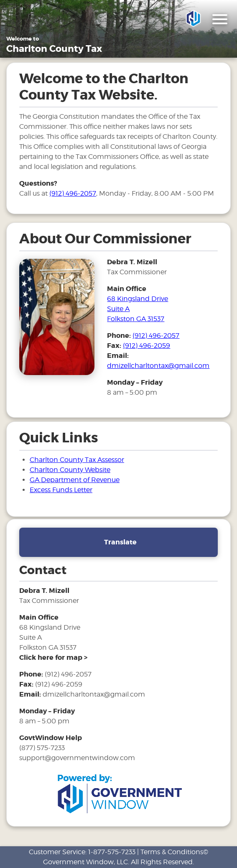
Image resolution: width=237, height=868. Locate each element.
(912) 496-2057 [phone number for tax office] (156, 337)
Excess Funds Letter (61, 491)
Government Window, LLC (85, 862)
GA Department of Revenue (75, 481)
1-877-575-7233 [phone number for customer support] (112, 852)
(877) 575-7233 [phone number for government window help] (42, 749)
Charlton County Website (70, 471)
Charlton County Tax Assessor (77, 461)
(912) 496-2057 (73, 195)
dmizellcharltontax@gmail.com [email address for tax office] (158, 367)
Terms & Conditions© (174, 852)
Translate (120, 543)
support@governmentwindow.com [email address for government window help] (77, 759)
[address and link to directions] (53, 659)
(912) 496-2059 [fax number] (147, 347)
